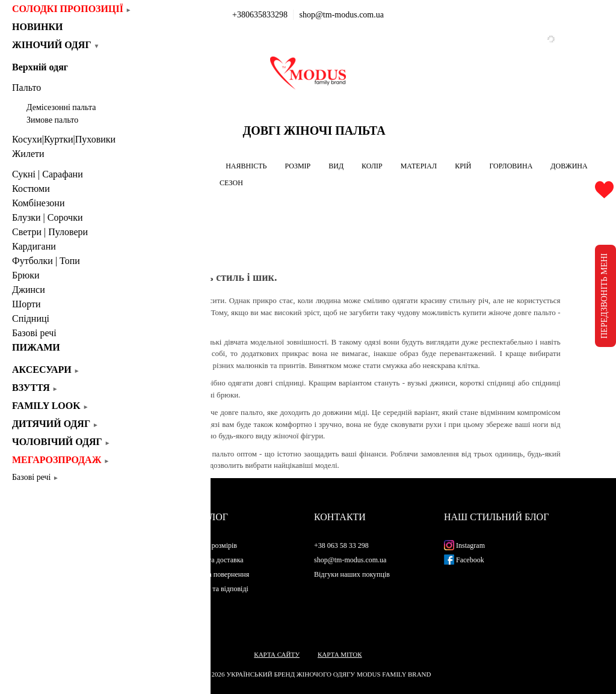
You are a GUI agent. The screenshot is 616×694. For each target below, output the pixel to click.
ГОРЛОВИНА (511, 166)
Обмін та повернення (217, 574)
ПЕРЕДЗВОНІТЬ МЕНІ (604, 296)
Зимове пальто (52, 120)
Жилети (28, 154)
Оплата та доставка (214, 560)
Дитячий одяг (55, 424)
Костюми (31, 189)
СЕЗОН (231, 183)
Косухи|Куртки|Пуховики (64, 139)
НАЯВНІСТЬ (246, 166)
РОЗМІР (297, 166)
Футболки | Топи (46, 261)
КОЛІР (372, 166)
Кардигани (34, 246)
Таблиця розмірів (211, 545)
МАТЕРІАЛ (419, 166)
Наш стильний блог (496, 517)
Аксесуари (46, 370)
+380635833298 (260, 15)
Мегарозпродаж (61, 460)
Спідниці (31, 318)
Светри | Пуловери (50, 232)
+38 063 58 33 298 (341, 545)
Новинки (42, 27)
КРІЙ (463, 166)
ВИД (336, 166)
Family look (51, 406)
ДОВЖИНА (569, 166)
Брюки (26, 275)
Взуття (35, 388)
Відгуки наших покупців (352, 574)
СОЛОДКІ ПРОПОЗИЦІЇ (72, 9)
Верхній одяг (40, 67)
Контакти (340, 517)
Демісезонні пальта (61, 107)
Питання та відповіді (216, 589)
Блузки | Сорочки (47, 217)
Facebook (464, 560)
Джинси (29, 290)
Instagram (464, 545)
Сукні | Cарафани (48, 174)
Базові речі (34, 333)
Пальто (26, 88)
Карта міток (340, 654)
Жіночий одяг (56, 45)
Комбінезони (38, 203)
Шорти (26, 304)
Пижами (36, 347)
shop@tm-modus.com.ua (342, 15)
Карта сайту (277, 654)
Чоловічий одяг (61, 442)
